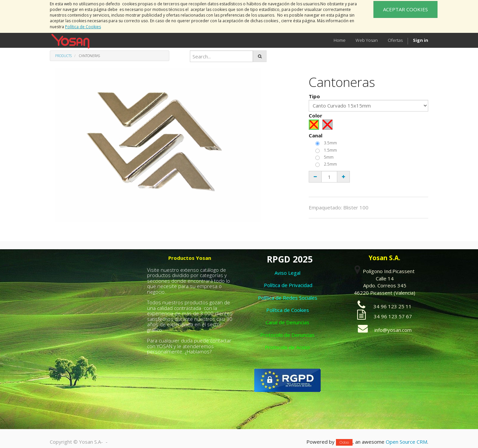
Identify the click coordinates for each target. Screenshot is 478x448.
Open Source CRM (406, 442)
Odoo (344, 442)
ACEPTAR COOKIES (405, 9)
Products (63, 56)
